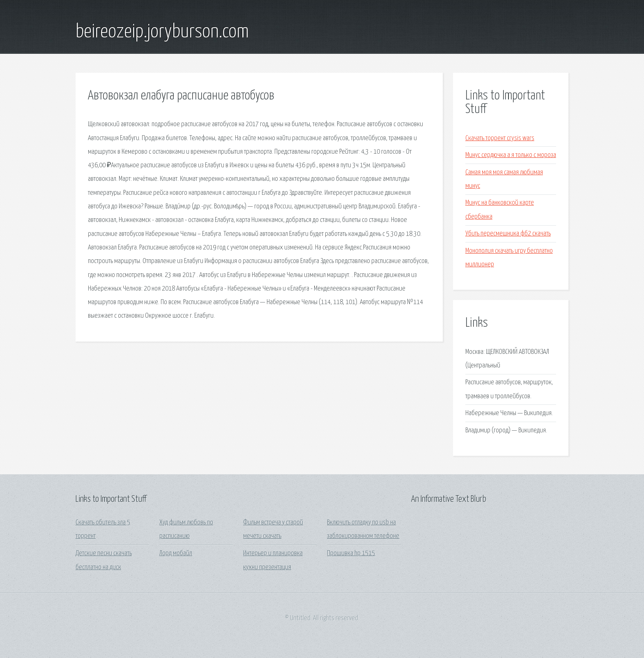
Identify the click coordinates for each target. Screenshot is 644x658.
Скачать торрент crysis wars (500, 138)
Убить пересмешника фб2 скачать (508, 234)
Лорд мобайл (176, 553)
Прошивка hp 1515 (351, 553)
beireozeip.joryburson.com (162, 32)
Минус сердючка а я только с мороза (511, 155)
